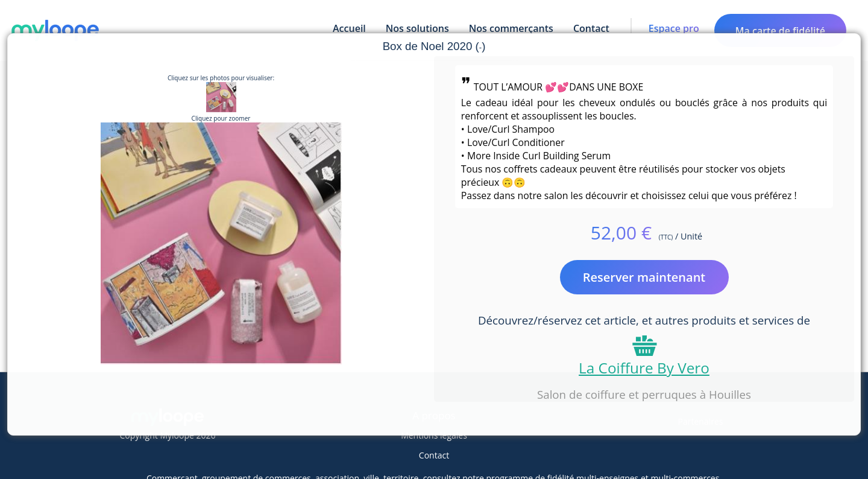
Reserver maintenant (644, 277)
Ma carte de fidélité (780, 31)
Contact (434, 455)
